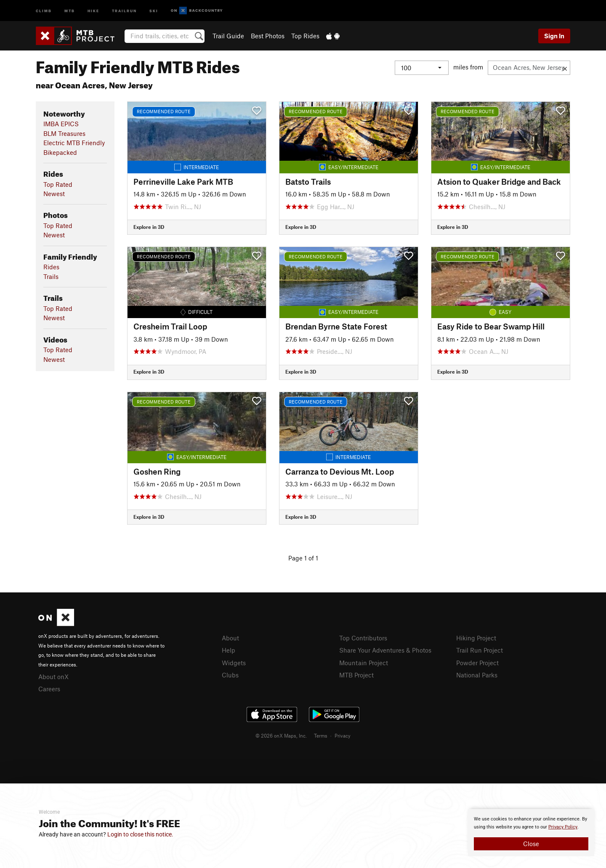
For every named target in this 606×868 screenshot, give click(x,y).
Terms (321, 735)
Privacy (343, 735)
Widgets (234, 663)
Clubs (230, 675)
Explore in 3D (149, 227)
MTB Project (356, 675)
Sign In (554, 36)
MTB (70, 10)
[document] (531, 833)
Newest (54, 194)
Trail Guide (228, 36)
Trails (51, 276)
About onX (53, 677)
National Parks (477, 675)
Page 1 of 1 (303, 558)
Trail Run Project (480, 650)
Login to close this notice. (140, 834)
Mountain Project (364, 663)
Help (229, 650)
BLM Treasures (64, 133)
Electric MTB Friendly (74, 143)
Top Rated (58, 184)
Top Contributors (363, 638)
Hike (93, 10)
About (230, 638)
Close (531, 844)
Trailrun (124, 10)
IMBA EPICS (61, 124)
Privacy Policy (563, 827)
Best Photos (268, 36)
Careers (49, 689)
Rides (51, 267)
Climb (44, 10)
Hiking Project (476, 638)
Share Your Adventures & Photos (385, 650)
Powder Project (477, 663)
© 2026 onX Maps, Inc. (281, 735)
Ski (154, 10)
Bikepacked (60, 152)
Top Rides (305, 36)
